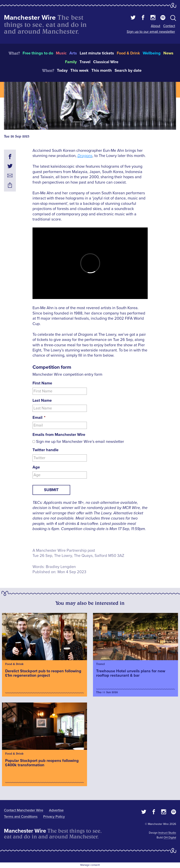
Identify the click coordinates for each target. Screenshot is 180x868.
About (156, 26)
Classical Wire (106, 62)
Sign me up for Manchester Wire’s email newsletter (80, 442)
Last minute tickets (97, 53)
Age (36, 467)
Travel (85, 62)
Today (62, 71)
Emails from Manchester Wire (59, 435)
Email (39, 418)
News (168, 53)
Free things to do (38, 53)
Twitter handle (45, 450)
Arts (73, 53)
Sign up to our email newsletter (151, 32)
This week (79, 71)
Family (71, 62)
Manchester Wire (30, 18)
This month (102, 71)
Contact (169, 26)
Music (61, 53)
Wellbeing (152, 53)
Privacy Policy (54, 817)
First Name (42, 383)
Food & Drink (128, 53)
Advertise (56, 810)
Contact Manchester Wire (24, 810)
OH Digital (170, 838)
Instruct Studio (167, 833)
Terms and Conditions (21, 817)
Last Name (42, 401)
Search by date (128, 71)
